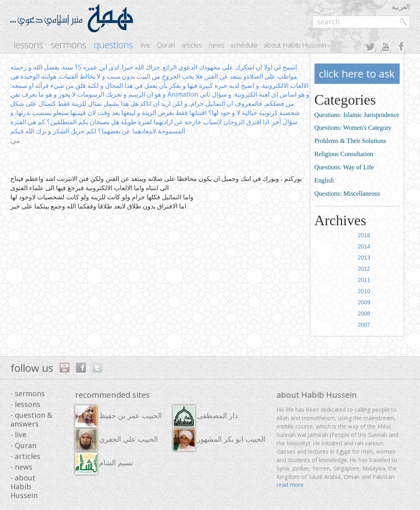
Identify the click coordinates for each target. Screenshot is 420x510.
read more (290, 485)
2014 (364, 246)
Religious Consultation (344, 154)
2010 (364, 291)
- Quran (23, 445)
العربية (401, 7)
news (216, 45)
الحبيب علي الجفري (116, 440)
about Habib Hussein (295, 45)
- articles (25, 456)
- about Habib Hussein (24, 486)
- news (21, 467)
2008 (364, 314)
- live (18, 435)
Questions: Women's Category (353, 128)
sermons (69, 45)
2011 (364, 280)
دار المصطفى (205, 416)
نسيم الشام (104, 463)
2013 (364, 258)
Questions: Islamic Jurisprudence (357, 115)
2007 (364, 325)
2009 (364, 302)
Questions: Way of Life (344, 167)
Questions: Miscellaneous (347, 193)
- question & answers (31, 419)
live (145, 45)
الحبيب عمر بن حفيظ (118, 416)
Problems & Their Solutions (350, 141)
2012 (364, 269)
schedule (244, 45)
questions (113, 45)
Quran (166, 45)
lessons (28, 45)
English (324, 180)
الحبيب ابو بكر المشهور (219, 440)
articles (192, 45)
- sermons (28, 393)
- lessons (25, 404)
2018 (364, 235)
